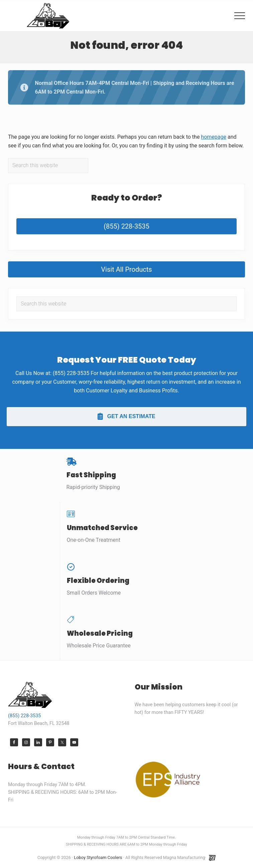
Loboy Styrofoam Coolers (98, 857)
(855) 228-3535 (126, 226)
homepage (214, 137)
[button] (240, 16)
